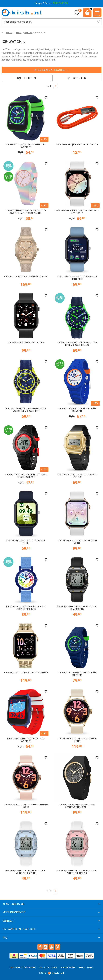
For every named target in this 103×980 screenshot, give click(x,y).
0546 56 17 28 (60, 3)
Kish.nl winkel (86, 968)
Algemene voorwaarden (23, 968)
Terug (9, 33)
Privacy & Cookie (48, 968)
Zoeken (98, 22)
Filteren (30, 78)
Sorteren (80, 78)
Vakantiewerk (68, 968)
